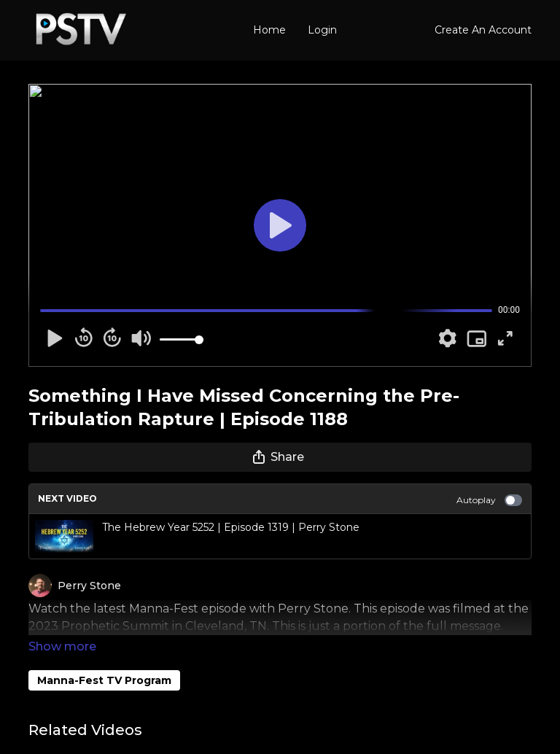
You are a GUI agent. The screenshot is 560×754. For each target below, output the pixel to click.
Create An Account (483, 30)
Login (322, 30)
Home (269, 30)
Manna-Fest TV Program (104, 660)
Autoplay (489, 500)
